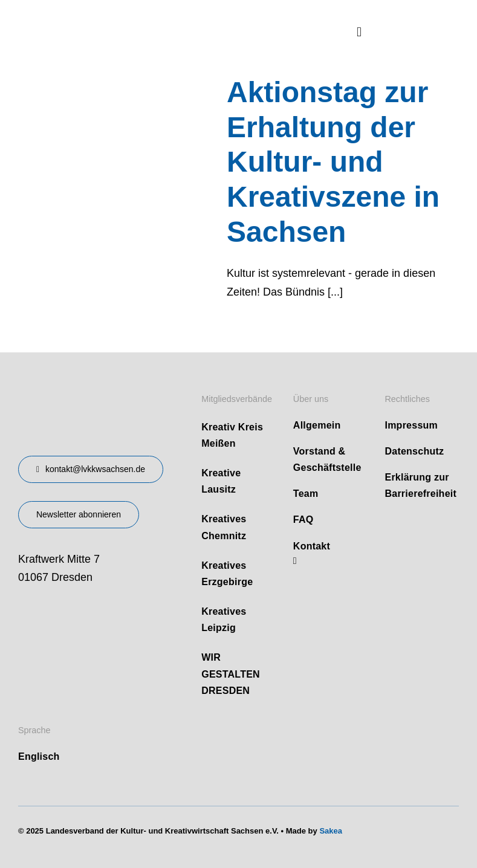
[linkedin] (295, 561)
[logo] (109, 18)
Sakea (331, 831)
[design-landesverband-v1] (80, 388)
